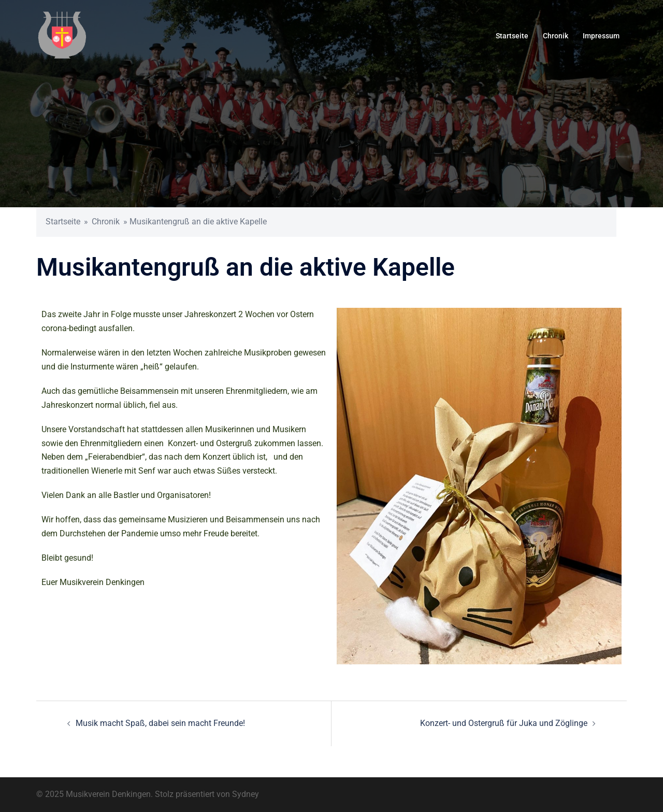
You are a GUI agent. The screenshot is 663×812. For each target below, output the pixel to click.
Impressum (601, 36)
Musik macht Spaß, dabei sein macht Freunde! (160, 723)
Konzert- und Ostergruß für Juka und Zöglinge (504, 723)
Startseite (512, 36)
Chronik (556, 36)
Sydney (246, 794)
